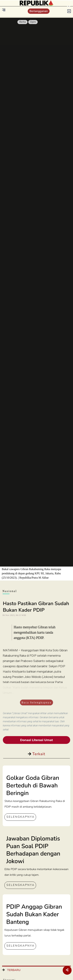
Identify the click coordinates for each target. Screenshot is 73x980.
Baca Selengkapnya (36, 702)
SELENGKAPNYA (20, 817)
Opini (33, 22)
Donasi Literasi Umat (36, 740)
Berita (22, 22)
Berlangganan (39, 11)
